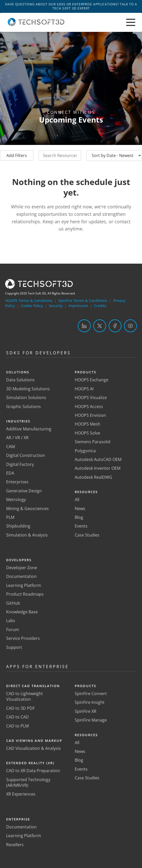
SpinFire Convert (91, 694)
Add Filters (17, 155)
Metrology (16, 500)
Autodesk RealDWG (93, 477)
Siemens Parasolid (93, 442)
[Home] (36, 25)
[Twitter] (100, 326)
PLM (10, 517)
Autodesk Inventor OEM (98, 468)
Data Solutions (20, 380)
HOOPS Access (89, 407)
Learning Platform (24, 585)
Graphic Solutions (23, 407)
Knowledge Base (22, 612)
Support (14, 647)
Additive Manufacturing (29, 429)
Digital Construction (26, 455)
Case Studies (87, 535)
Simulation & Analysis (27, 535)
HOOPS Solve (87, 433)
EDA (10, 473)
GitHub (13, 603)
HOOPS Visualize (91, 398)
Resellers (15, 845)
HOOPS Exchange (92, 380)
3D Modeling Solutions (28, 389)
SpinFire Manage (91, 720)
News (80, 509)
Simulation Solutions (26, 398)
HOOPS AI (84, 389)
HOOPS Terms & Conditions (29, 301)
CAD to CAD (17, 717)
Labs (11, 621)
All (77, 500)
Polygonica (85, 451)
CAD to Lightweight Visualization (25, 696)
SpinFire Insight (90, 702)
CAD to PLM (17, 726)
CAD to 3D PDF (20, 708)
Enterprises (17, 482)
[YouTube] (130, 326)
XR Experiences (21, 794)
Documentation (21, 576)
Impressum (78, 306)
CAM (11, 447)
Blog (79, 517)
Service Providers (23, 638)
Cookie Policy (32, 306)
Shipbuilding (18, 526)
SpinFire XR (86, 711)
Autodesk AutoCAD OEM (98, 459)
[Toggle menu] (131, 22)
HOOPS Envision (90, 415)
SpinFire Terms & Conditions (83, 301)
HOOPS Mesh (88, 424)
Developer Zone (22, 568)
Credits (100, 306)
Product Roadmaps (25, 594)
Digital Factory (20, 464)
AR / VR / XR (17, 438)
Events (81, 526)
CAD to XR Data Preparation (33, 771)
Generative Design (24, 491)
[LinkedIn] (84, 326)
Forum (13, 630)
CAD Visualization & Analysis (34, 748)
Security (56, 306)
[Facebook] (115, 326)
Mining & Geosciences (27, 509)
